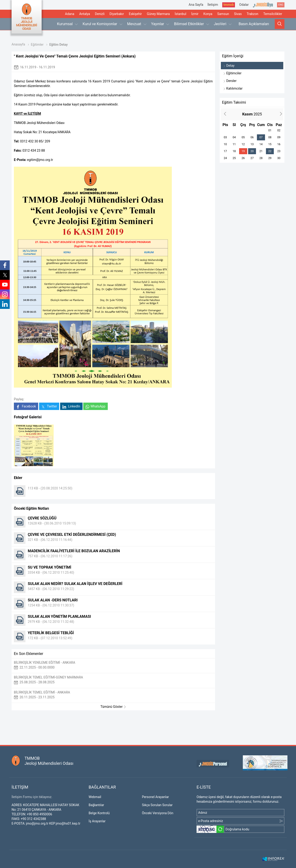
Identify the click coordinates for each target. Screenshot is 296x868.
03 (225, 137)
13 (252, 144)
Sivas (238, 14)
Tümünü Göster (113, 707)
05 (243, 137)
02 (279, 130)
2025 (252, 114)
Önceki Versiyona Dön (158, 813)
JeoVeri (223, 24)
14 (261, 144)
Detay (229, 66)
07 (261, 137)
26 (243, 158)
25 (234, 158)
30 (279, 158)
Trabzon (253, 14)
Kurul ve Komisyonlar (102, 24)
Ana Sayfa (196, 5)
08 (270, 137)
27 (252, 158)
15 (270, 144)
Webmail (95, 797)
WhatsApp (95, 406)
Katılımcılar (233, 88)
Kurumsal (68, 24)
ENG (281, 5)
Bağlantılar (96, 805)
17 (225, 151)
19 (243, 151)
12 (243, 144)
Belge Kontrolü (99, 813)
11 (234, 144)
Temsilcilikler (273, 14)
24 (225, 158)
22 (270, 151)
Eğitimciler (232, 73)
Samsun (223, 14)
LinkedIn (71, 406)
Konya (208, 14)
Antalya (85, 14)
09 (279, 137)
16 (279, 144)
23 (279, 151)
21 (261, 151)
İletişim (213, 5)
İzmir (195, 14)
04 (234, 137)
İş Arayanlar (97, 821)
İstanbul (180, 14)
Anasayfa (18, 44)
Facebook (26, 406)
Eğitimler (37, 45)
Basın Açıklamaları (254, 24)
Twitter (49, 406)
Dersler (230, 81)
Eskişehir (135, 14)
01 (270, 130)
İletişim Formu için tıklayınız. (32, 797)
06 (252, 137)
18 (234, 151)
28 (261, 158)
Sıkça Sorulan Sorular (157, 805)
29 (270, 158)
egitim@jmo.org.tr (40, 160)
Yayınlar (160, 24)
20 (252, 151)
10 (225, 144)
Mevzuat (137, 24)
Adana (70, 14)
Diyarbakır (117, 14)
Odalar (244, 5)
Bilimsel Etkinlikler (191, 24)
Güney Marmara (158, 14)
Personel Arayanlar (156, 797)
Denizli (100, 14)
